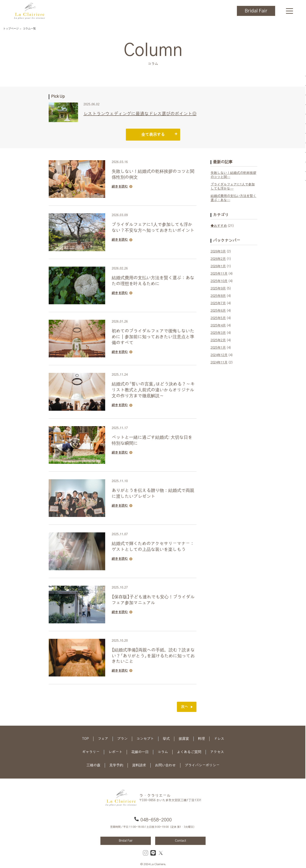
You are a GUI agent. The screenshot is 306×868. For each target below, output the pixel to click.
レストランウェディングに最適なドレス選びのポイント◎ (140, 114)
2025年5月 (218, 318)
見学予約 (116, 765)
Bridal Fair (256, 11)
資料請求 (139, 765)
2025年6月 (218, 311)
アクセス (217, 752)
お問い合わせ (165, 765)
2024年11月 (219, 363)
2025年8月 (218, 296)
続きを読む (120, 187)
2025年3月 (218, 333)
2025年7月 (218, 303)
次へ (185, 707)
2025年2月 (218, 340)
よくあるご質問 (189, 752)
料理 (201, 739)
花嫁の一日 (140, 752)
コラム (163, 752)
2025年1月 (218, 348)
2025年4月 (218, 325)
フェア (103, 739)
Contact (180, 841)
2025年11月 (219, 274)
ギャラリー (91, 752)
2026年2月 (218, 259)
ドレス (219, 739)
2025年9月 (218, 288)
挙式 (166, 739)
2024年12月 (219, 355)
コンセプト (145, 739)
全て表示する (153, 135)
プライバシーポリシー (202, 765)
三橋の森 (93, 765)
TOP (85, 739)
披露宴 (184, 739)
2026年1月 (218, 266)
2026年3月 (218, 251)
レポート (115, 752)
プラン (122, 739)
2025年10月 (219, 281)
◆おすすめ (219, 226)
